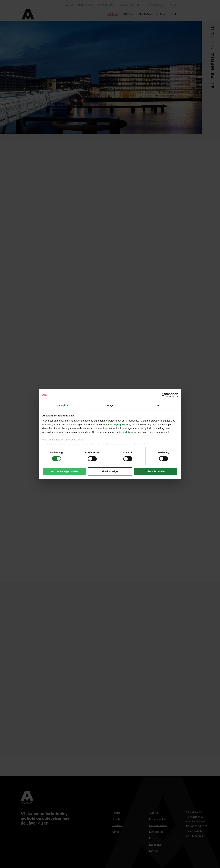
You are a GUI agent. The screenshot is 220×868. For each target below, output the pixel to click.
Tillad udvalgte (110, 471)
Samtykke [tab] (63, 405)
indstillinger (130, 432)
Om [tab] (157, 405)
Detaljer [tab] (110, 405)
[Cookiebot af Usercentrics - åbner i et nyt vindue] (164, 395)
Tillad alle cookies (155, 471)
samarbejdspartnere (118, 424)
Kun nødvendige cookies (65, 471)
